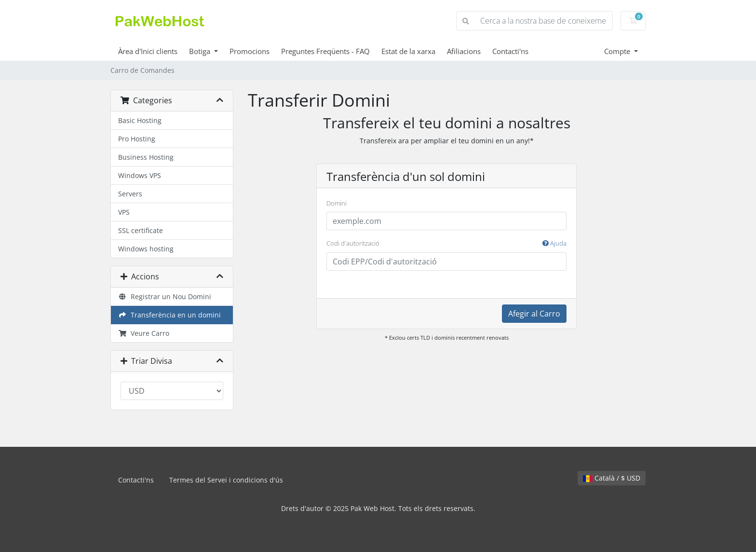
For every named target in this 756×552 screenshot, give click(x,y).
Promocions (250, 51)
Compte (618, 51)
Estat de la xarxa (408, 51)
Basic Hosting (140, 120)
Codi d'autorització (446, 244)
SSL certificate (141, 230)
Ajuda (554, 243)
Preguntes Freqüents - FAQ (325, 51)
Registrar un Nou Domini (165, 297)
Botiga (201, 51)
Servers (130, 194)
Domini (337, 203)
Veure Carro (144, 333)
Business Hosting (146, 157)
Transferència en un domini (169, 315)
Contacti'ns (510, 51)
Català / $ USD (612, 478)
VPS (124, 212)
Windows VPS (140, 175)
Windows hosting (146, 249)
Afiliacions (464, 51)
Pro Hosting (137, 139)
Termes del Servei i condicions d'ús (226, 480)
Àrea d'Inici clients (148, 51)
